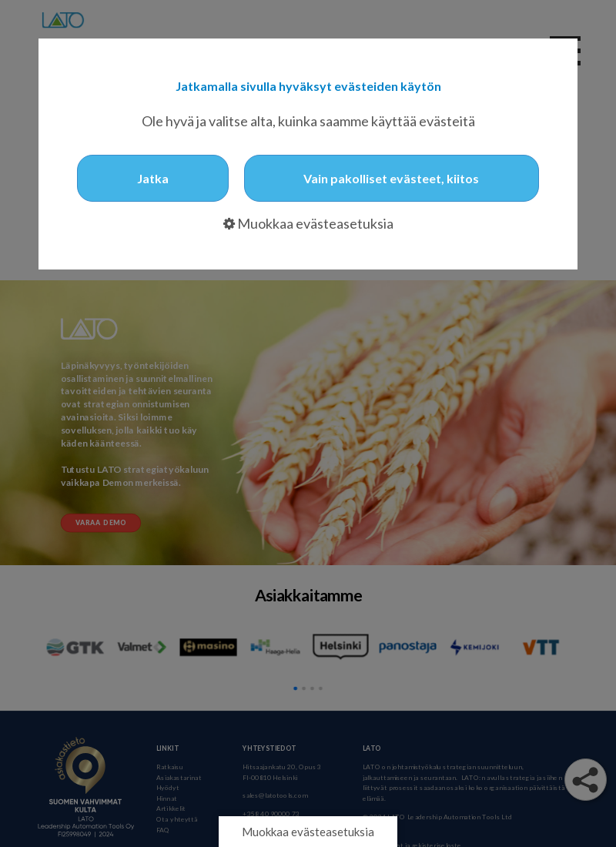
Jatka (153, 178)
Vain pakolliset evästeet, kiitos (391, 178)
